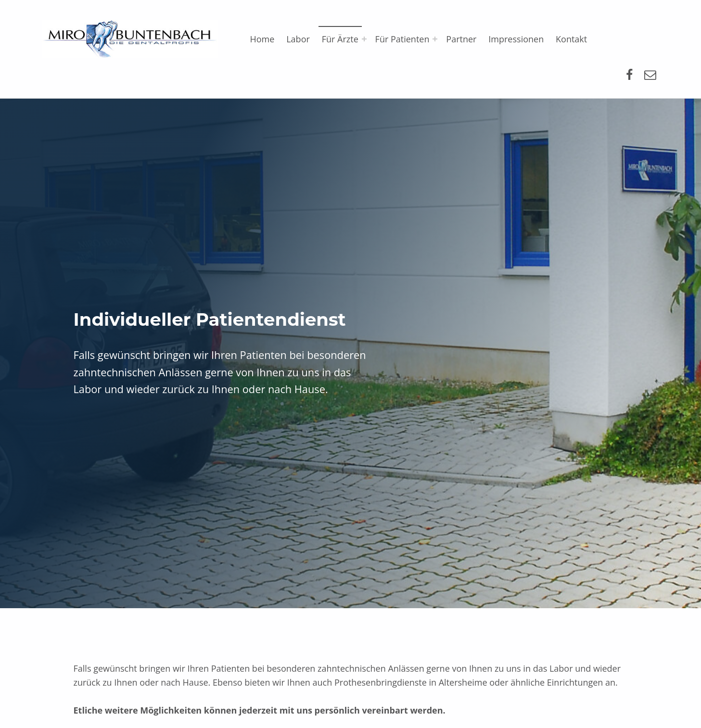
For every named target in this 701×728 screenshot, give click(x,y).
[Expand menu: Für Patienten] (435, 39)
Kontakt (571, 39)
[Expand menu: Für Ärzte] (364, 39)
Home (262, 39)
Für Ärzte (340, 39)
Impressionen (516, 39)
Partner (461, 39)
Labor (298, 39)
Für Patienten (402, 39)
